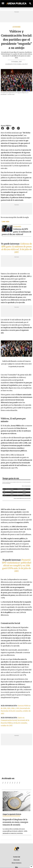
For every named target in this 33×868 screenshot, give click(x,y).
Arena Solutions (17, 863)
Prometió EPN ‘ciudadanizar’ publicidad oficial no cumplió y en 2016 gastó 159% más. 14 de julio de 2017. (17, 565)
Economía (16, 27)
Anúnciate (17, 860)
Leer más (5, 221)
